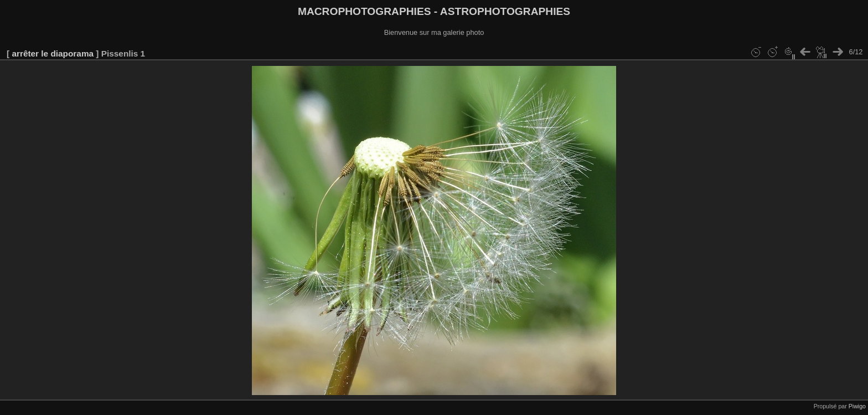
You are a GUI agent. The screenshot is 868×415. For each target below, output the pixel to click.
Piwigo (857, 406)
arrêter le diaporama (53, 53)
